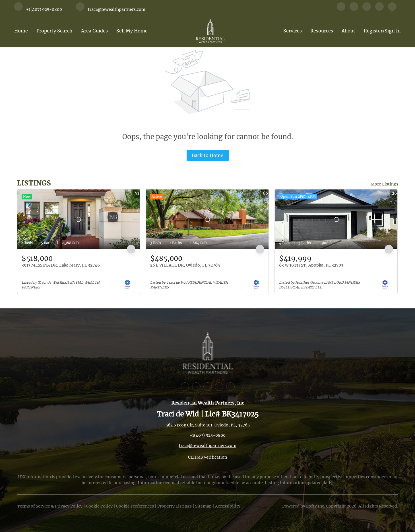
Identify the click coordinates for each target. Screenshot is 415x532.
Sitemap (203, 506)
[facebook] (341, 9)
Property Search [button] (54, 31)
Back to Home (207, 155)
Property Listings (175, 506)
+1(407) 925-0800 (208, 435)
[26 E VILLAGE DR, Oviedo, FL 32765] (207, 219)
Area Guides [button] (94, 31)
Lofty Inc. (316, 506)
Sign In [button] (393, 31)
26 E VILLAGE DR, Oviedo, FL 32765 (185, 265)
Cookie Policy (99, 506)
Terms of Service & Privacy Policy (50, 506)
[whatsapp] (392, 9)
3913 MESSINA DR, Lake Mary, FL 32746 (61, 265)
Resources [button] (322, 31)
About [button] (348, 31)
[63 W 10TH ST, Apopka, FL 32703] (336, 219)
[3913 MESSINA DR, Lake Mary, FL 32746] (79, 219)
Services (293, 31)
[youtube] (379, 9)
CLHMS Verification (207, 457)
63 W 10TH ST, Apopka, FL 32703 (311, 265)
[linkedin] (354, 9)
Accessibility (228, 506)
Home (21, 31)
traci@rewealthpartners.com (208, 446)
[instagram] (367, 9)
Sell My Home (132, 31)
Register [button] (373, 31)
